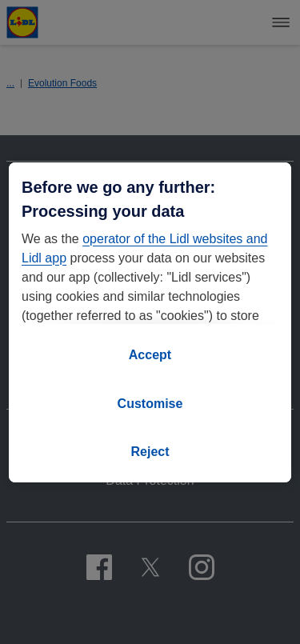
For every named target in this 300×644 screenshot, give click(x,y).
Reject (150, 452)
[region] (150, 322)
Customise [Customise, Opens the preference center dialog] (150, 404)
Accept (150, 355)
